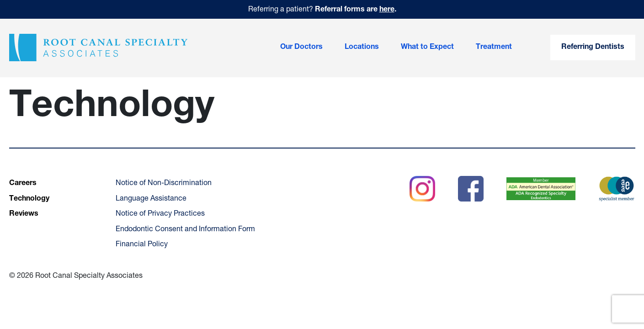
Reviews (24, 214)
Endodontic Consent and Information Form (185, 230)
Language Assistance (151, 199)
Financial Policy (142, 245)
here (387, 10)
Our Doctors (301, 48)
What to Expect (427, 48)
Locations (362, 48)
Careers (23, 184)
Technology (29, 199)
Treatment (494, 48)
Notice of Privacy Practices (160, 214)
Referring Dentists (593, 48)
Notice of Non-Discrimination (164, 184)
